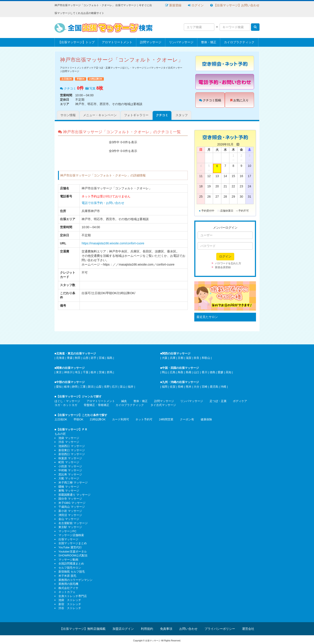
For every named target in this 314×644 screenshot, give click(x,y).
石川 (115, 387)
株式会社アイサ (68, 588)
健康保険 (206, 419)
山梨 (99, 387)
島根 (189, 372)
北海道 (60, 358)
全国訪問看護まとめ (71, 564)
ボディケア (240, 401)
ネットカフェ (67, 592)
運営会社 (248, 629)
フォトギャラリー (136, 115)
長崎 (181, 387)
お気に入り (239, 100)
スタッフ (182, 115)
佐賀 (173, 387)
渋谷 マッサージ (69, 442)
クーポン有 (187, 419)
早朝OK (78, 419)
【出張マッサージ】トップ (76, 42)
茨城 (102, 372)
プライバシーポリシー (220, 629)
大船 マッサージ (69, 478)
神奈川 (68, 372)
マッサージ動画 (68, 560)
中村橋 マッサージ (70, 470)
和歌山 (206, 358)
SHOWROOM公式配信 (73, 555)
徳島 (213, 372)
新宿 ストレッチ (70, 604)
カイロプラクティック (239, 42)
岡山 (165, 372)
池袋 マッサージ (69, 438)
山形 (86, 358)
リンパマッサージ (181, 42)
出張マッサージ (68, 539)
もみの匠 (60, 434)
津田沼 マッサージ (70, 515)
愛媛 (220, 372)
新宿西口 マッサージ (72, 454)
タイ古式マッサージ (163, 405)
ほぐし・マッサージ (67, 401)
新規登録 (173, 5)
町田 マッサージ (69, 462)
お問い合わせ (188, 629)
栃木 (94, 372)
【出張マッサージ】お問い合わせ (235, 5)
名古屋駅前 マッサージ (73, 523)
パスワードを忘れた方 (228, 263)
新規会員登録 (223, 267)
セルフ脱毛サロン (70, 568)
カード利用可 (121, 419)
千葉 (86, 372)
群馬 (110, 372)
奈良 (196, 358)
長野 (107, 387)
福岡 (165, 387)
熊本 (189, 387)
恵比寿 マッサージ (70, 474)
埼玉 (78, 372)
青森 (70, 358)
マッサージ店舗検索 (71, 535)
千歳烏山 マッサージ (72, 507)
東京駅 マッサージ (70, 527)
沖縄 (223, 387)
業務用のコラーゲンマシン (75, 580)
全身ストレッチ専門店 (73, 596)
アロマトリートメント (117, 42)
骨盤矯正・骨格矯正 (96, 405)
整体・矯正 (209, 42)
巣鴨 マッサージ (69, 491)
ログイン (196, 5)
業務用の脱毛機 (68, 584)
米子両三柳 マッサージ (73, 483)
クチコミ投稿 (210, 100)
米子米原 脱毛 (67, 576)
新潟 (91, 387)
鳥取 (181, 372)
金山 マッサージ (69, 519)
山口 (196, 372)
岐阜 (67, 387)
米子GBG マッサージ (72, 503)
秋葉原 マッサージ (70, 458)
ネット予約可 (144, 419)
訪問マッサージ (151, 42)
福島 (110, 358)
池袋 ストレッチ (70, 600)
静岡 (75, 387)
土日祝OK (61, 419)
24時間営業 (166, 419)
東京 (59, 372)
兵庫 (173, 358)
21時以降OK (98, 419)
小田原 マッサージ (70, 466)
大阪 (165, 358)
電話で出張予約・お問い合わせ (103, 203)
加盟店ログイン (123, 629)
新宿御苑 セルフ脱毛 (72, 572)
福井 (131, 387)
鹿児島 (214, 387)
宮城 (102, 358)
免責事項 (166, 629)
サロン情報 (68, 115)
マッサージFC (67, 531)
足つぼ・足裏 (218, 401)
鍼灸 (124, 401)
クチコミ (162, 115)
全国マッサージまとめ (73, 543)
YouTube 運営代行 (70, 547)
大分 (196, 387)
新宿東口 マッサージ (72, 450)
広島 (173, 372)
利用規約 (147, 629)
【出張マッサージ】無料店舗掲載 (83, 629)
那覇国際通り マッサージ (74, 495)
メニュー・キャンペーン (100, 115)
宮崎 (205, 387)
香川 (205, 372)
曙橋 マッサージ (69, 487)
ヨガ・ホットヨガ (66, 405)
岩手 (94, 358)
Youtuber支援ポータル (73, 552)
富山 (123, 387)
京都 (181, 358)
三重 (83, 387)
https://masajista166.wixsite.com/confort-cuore (113, 243)
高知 (229, 372)
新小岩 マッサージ (70, 511)
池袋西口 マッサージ (72, 446)
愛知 (59, 387)
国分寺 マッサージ (70, 499)
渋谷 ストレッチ (70, 608)
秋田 (78, 358)
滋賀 (189, 358)
